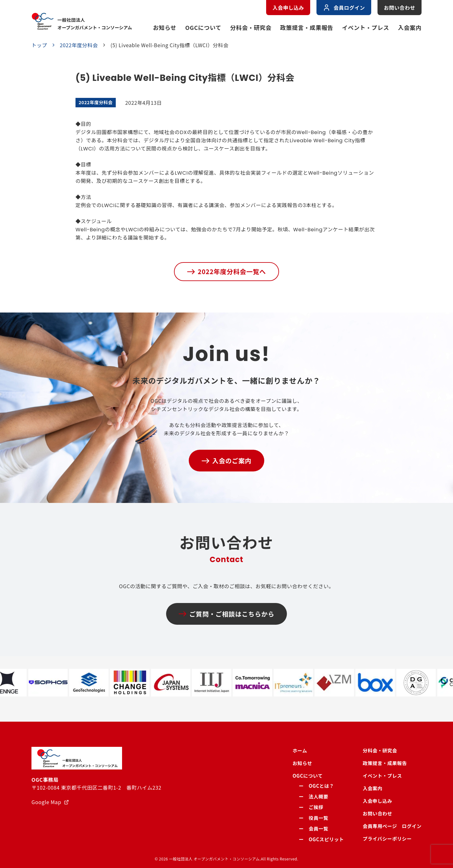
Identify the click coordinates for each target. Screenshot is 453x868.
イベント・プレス (366, 27)
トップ (39, 45)
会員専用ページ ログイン (392, 826)
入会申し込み (288, 8)
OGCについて (203, 27)
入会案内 (410, 27)
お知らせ (165, 27)
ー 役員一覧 (314, 818)
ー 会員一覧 (314, 829)
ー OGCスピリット (321, 839)
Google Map (46, 802)
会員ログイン (344, 8)
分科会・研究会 (251, 27)
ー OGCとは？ (316, 786)
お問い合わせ (400, 8)
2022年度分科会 (79, 45)
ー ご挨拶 (311, 807)
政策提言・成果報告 (307, 27)
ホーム (300, 750)
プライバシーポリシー (387, 839)
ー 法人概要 (314, 796)
